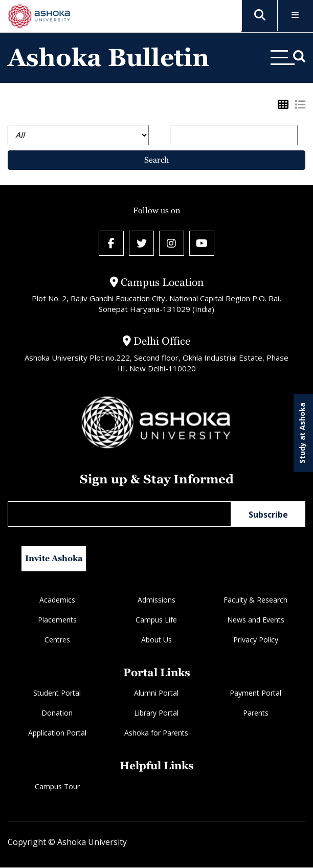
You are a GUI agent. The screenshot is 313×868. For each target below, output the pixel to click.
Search (156, 160)
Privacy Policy (256, 640)
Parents (256, 714)
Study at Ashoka (302, 433)
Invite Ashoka (54, 559)
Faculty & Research (255, 600)
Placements (57, 620)
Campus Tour (57, 787)
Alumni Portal (156, 694)
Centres (57, 640)
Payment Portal (255, 694)
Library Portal (156, 714)
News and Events (256, 620)
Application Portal (57, 734)
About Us (156, 640)
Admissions (156, 600)
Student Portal (57, 694)
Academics (57, 600)
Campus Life (156, 620)
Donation (57, 714)
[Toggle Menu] (295, 16)
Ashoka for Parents (156, 734)
